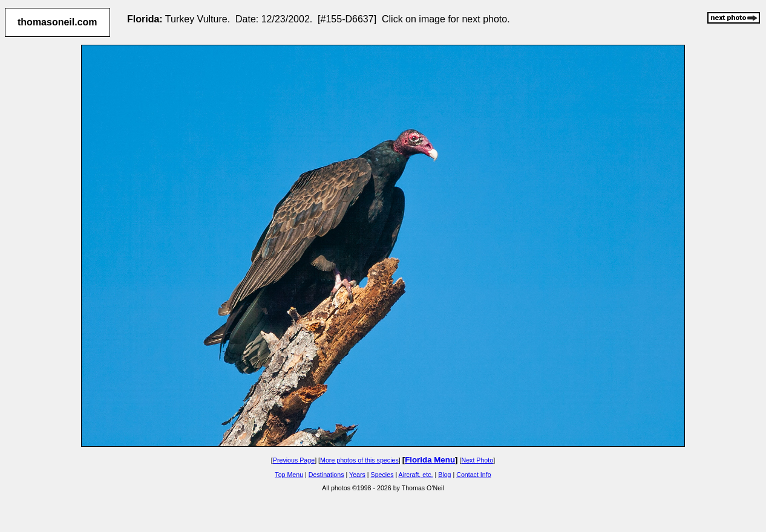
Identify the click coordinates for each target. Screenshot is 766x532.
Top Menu (289, 475)
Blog (444, 475)
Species (382, 475)
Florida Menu (430, 460)
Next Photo (477, 460)
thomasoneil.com (57, 22)
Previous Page (294, 460)
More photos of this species (359, 460)
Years (357, 475)
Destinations (326, 475)
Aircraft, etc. (416, 475)
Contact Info (473, 475)
